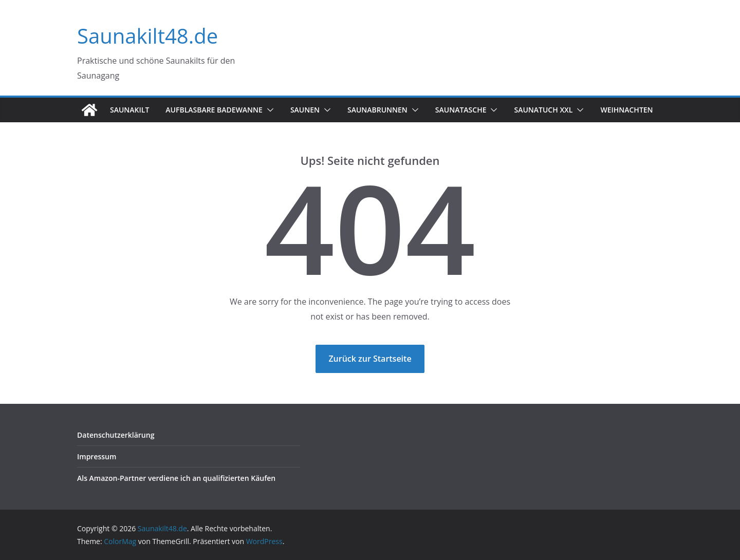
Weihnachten (626, 110)
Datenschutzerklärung (116, 435)
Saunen (305, 110)
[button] (268, 110)
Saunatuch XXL (543, 110)
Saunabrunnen (377, 110)
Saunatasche (461, 110)
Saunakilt (129, 110)
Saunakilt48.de (147, 36)
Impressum (97, 456)
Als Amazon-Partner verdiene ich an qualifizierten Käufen (176, 478)
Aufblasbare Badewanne (214, 110)
